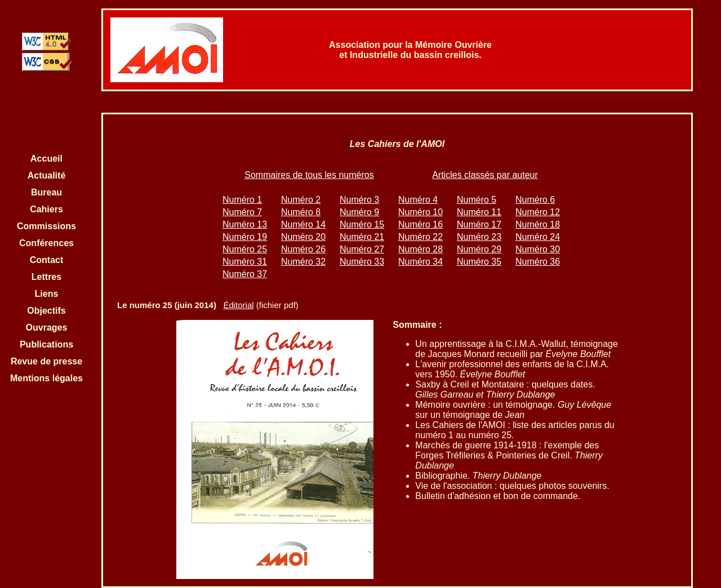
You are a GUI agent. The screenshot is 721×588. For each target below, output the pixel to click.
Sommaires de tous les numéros (309, 175)
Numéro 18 (538, 224)
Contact (47, 260)
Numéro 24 (538, 237)
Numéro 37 (245, 274)
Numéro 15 (362, 224)
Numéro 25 (245, 249)
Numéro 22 (420, 237)
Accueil (46, 159)
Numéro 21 (362, 237)
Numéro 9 (359, 212)
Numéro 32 (303, 262)
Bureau (46, 192)
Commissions (46, 226)
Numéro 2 (301, 200)
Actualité (47, 175)
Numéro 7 (242, 212)
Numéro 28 (420, 249)
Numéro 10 (420, 212)
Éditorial (238, 305)
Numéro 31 (245, 262)
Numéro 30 (538, 249)
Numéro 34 (420, 262)
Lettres (46, 277)
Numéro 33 (362, 262)
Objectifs (46, 311)
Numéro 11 (479, 212)
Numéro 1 (242, 200)
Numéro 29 (479, 249)
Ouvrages (47, 328)
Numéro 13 (245, 224)
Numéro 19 (245, 237)
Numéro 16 (420, 224)
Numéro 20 (303, 237)
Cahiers (46, 209)
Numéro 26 (303, 249)
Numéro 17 (479, 224)
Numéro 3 (359, 200)
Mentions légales (46, 378)
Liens (47, 294)
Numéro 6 (535, 200)
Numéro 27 (362, 249)
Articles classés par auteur (485, 175)
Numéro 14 (303, 224)
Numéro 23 (479, 237)
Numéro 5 (477, 200)
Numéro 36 (538, 262)
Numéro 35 (479, 262)
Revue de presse (46, 361)
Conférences (46, 243)
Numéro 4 (418, 200)
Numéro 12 (538, 212)
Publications (46, 344)
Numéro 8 (301, 212)
